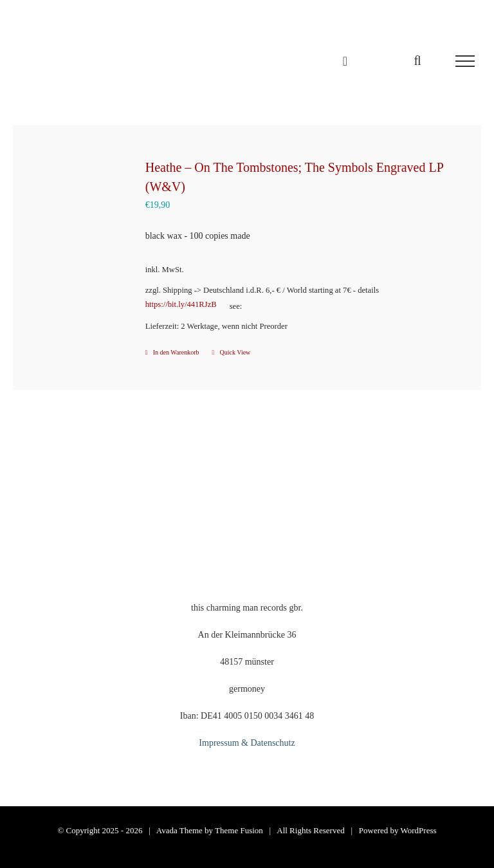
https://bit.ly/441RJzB (181, 304)
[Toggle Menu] (465, 61)
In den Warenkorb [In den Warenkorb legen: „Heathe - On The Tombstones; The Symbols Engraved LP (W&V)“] (176, 352)
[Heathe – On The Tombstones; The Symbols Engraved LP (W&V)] (77, 209)
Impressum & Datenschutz (247, 743)
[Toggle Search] (417, 60)
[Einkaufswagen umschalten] (345, 61)
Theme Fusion (239, 830)
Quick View (235, 352)
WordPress (419, 830)
